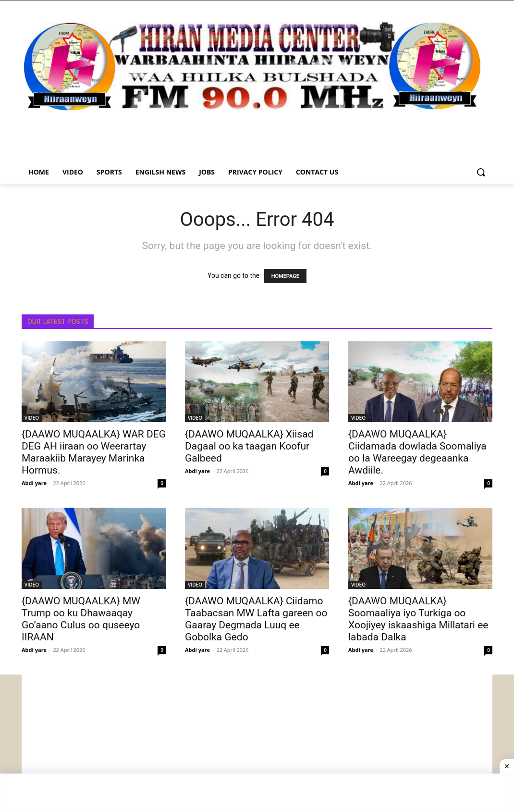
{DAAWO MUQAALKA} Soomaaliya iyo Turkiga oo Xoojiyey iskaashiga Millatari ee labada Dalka (418, 619)
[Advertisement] (257, 742)
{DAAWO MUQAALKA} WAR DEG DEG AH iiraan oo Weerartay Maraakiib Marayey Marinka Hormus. (94, 452)
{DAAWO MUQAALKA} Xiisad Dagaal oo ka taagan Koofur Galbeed (249, 446)
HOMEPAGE (285, 276)
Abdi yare (34, 483)
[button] (481, 172)
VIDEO (32, 418)
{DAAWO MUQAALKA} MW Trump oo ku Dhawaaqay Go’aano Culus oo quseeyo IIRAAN (81, 619)
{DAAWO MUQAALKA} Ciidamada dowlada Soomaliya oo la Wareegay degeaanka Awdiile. (417, 452)
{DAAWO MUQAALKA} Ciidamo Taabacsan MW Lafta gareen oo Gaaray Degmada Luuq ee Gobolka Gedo (256, 619)
